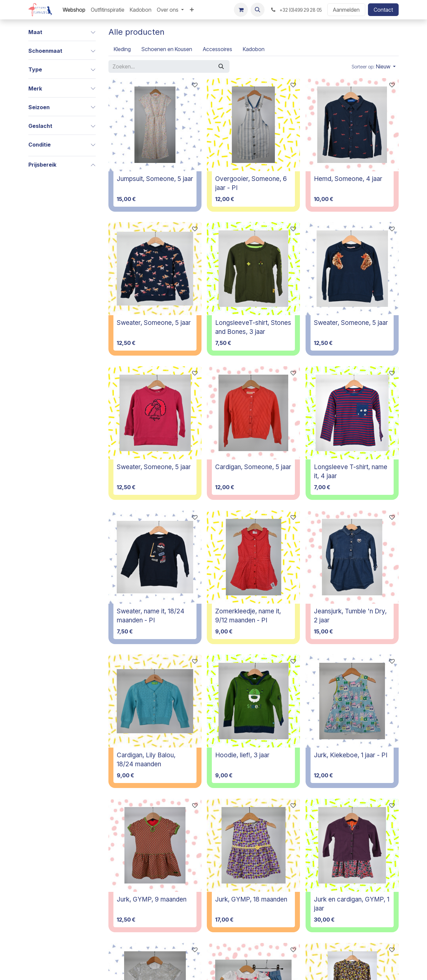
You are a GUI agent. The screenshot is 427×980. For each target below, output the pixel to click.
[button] (258, 10)
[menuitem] (74, 10)
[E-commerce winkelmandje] (241, 10)
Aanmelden (346, 10)
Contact (383, 10)
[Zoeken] (221, 66)
